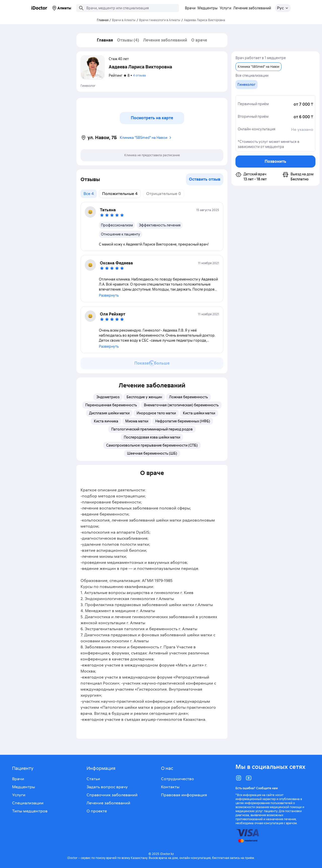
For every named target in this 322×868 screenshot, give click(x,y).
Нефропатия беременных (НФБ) (183, 421)
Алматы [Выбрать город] (61, 8)
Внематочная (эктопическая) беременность (181, 405)
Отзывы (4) (128, 40)
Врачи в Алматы (124, 20)
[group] (247, 85)
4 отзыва (139, 75)
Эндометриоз (108, 397)
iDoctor (39, 8)
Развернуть (109, 295)
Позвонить (275, 161)
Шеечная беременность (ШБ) (152, 453)
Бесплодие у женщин (144, 397)
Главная (105, 40)
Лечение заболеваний (165, 40)
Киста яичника (106, 421)
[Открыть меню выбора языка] (283, 8)
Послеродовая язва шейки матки (152, 437)
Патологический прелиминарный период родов (152, 429)
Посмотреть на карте (152, 118)
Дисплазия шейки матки (109, 413)
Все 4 (89, 194)
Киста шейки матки (199, 413)
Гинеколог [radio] (247, 85)
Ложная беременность (188, 397)
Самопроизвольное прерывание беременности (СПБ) (152, 445)
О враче (199, 40)
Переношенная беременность (111, 405)
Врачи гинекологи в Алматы (160, 20)
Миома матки (137, 421)
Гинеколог (88, 86)
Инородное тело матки (156, 413)
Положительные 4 (120, 194)
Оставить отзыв (205, 179)
